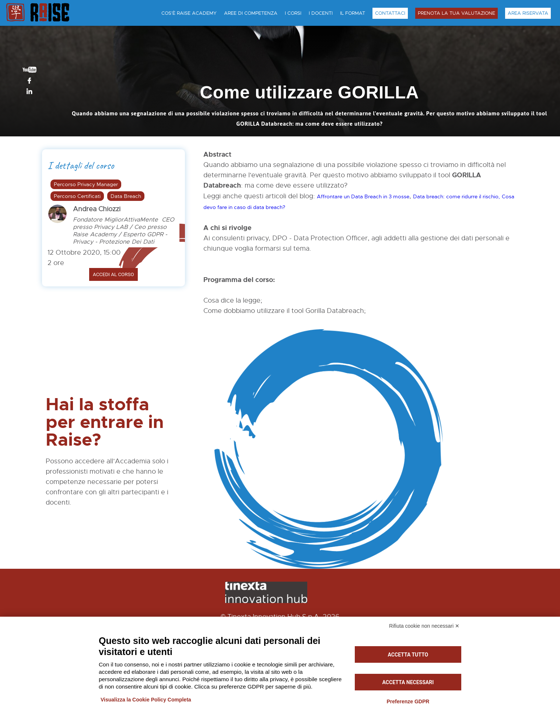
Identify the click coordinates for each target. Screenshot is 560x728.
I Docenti (321, 13)
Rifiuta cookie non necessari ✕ (424, 626)
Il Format (353, 13)
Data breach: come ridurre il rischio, (456, 196)
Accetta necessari (408, 682)
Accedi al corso (113, 274)
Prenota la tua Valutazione (456, 13)
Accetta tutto (408, 655)
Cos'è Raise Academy (189, 13)
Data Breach (126, 196)
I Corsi (293, 13)
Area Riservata (528, 13)
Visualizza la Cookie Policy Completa (146, 700)
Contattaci (390, 13)
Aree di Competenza (251, 13)
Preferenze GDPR (408, 701)
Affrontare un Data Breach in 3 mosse (363, 196)
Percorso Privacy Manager (86, 184)
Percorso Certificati (77, 196)
